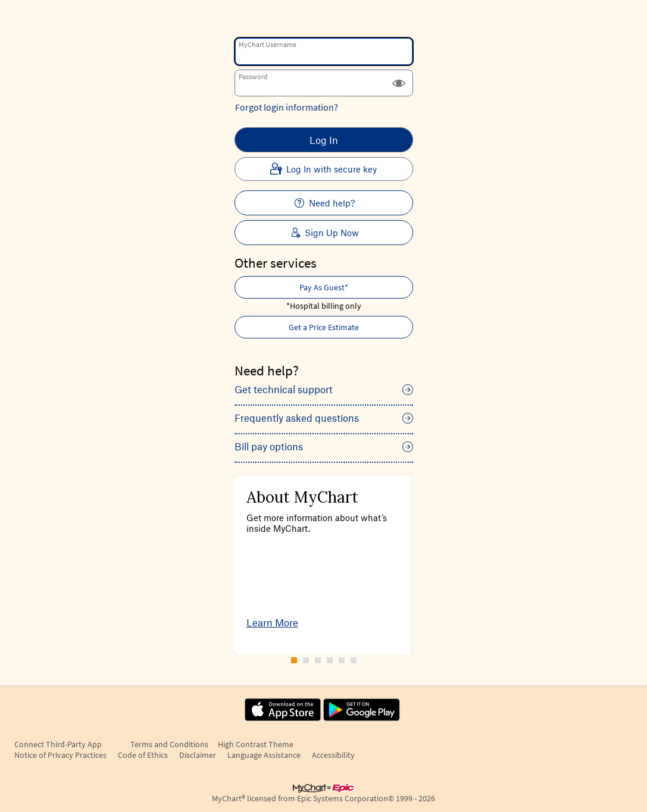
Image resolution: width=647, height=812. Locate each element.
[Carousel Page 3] (318, 660)
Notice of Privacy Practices (60, 755)
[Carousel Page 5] (342, 660)
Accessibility (333, 755)
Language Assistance (264, 755)
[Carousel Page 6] (354, 660)
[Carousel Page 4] (330, 660)
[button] (399, 83)
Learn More (272, 622)
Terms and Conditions (169, 744)
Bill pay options (269, 446)
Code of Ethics (143, 755)
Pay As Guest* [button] (324, 287)
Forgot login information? (287, 107)
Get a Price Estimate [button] (324, 327)
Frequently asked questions (297, 418)
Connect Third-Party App (58, 744)
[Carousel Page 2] (306, 660)
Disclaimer (198, 755)
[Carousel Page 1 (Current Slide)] (294, 660)
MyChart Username (268, 44)
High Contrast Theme (256, 744)
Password (253, 76)
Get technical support (284, 389)
